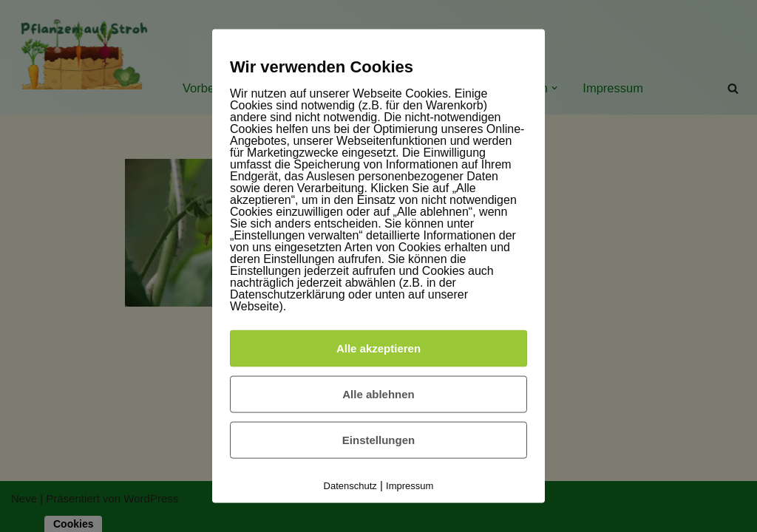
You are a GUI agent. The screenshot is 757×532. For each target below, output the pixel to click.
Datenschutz (350, 485)
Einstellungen (378, 439)
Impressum (410, 485)
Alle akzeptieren (378, 348)
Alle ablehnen (378, 393)
